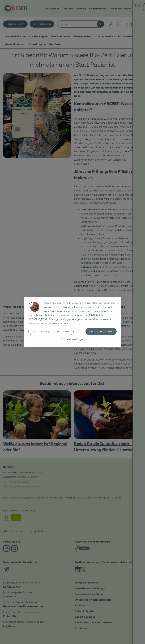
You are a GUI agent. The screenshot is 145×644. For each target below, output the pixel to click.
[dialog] (72, 322)
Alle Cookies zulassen (101, 331)
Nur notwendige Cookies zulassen (51, 331)
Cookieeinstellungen (73, 339)
